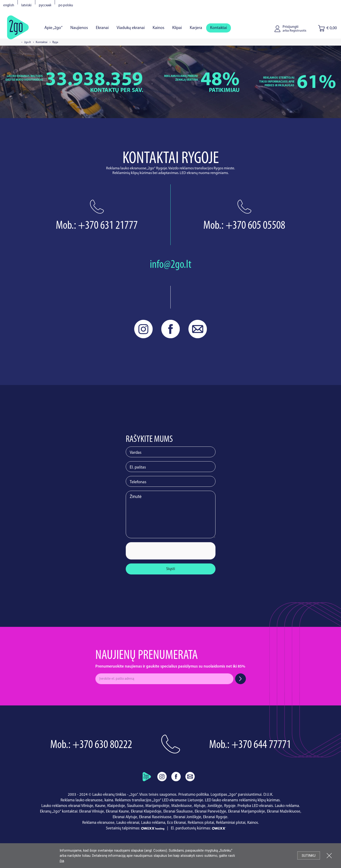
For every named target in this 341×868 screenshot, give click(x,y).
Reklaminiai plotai (231, 823)
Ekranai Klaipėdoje (146, 812)
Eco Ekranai (176, 823)
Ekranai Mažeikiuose (284, 812)
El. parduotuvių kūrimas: (203, 828)
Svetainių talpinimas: (136, 828)
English (9, 5)
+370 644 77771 (261, 745)
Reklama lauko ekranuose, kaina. (87, 800)
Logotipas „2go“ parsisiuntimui (236, 795)
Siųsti (171, 569)
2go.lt (27, 42)
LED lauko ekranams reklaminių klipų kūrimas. (243, 800)
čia (62, 861)
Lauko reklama (287, 806)
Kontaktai (219, 28)
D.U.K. (268, 795)
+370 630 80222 (102, 745)
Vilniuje (87, 806)
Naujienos (79, 28)
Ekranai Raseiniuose (155, 817)
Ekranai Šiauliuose (178, 812)
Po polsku (66, 5)
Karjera (196, 28)
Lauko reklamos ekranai (61, 806)
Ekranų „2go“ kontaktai (59, 812)
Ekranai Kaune (117, 812)
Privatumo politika (194, 795)
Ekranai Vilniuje (92, 812)
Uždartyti (329, 855)
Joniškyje (215, 806)
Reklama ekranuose (98, 823)
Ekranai (102, 28)
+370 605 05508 (255, 226)
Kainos (158, 28)
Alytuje (200, 806)
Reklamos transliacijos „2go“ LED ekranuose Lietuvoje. (160, 800)
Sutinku (309, 856)
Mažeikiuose (182, 806)
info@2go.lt (171, 265)
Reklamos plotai (201, 823)
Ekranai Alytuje (125, 817)
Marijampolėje (157, 806)
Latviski (26, 5)
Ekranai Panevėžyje (210, 812)
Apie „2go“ (53, 28)
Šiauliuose (135, 806)
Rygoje (230, 806)
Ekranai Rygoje (215, 817)
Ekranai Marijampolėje (247, 812)
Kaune (100, 806)
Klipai (177, 28)
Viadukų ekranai (131, 28)
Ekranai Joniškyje (187, 817)
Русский (45, 5)
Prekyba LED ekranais (255, 806)
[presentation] (161, 551)
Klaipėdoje (116, 806)
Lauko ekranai (128, 823)
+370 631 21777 (108, 226)
